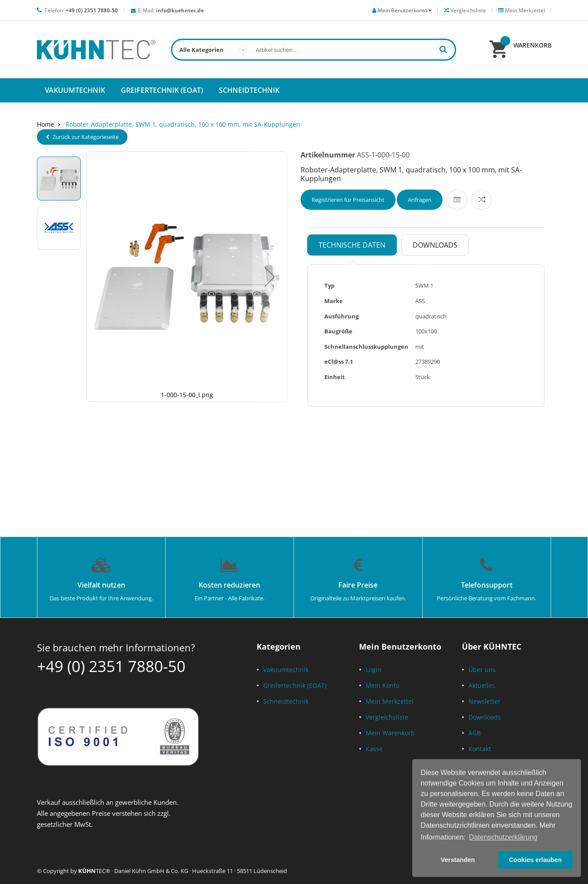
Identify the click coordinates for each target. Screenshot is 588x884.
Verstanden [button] (458, 860)
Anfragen (420, 200)
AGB (475, 733)
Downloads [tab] (435, 245)
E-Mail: (171, 10)
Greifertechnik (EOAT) (295, 685)
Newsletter (485, 701)
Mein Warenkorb (390, 733)
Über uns (482, 670)
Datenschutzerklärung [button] (503, 837)
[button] (270, 277)
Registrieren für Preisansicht (348, 200)
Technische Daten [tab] (352, 245)
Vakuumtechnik (286, 670)
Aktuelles (482, 685)
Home (45, 124)
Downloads (485, 717)
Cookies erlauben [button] (535, 860)
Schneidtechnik (286, 701)
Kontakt (480, 749)
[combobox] (314, 50)
